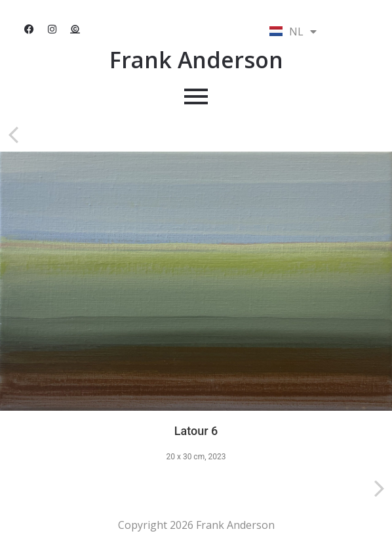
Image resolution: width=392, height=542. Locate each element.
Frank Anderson (196, 60)
